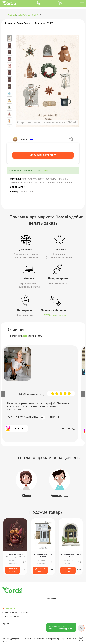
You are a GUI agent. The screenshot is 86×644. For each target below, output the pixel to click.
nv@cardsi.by (9, 608)
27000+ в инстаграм (55, 315)
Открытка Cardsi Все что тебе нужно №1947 (29, 23)
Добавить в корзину (12, 570)
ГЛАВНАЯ (11, 15)
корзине (47, 170)
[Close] (77, 169)
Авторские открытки (28, 15)
